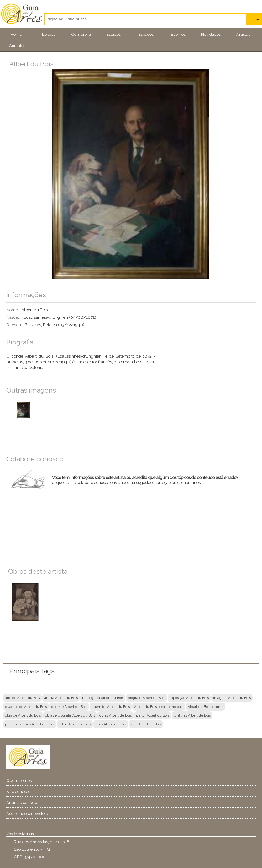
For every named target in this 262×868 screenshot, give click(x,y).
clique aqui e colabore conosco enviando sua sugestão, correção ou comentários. (148, 484)
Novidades (211, 34)
